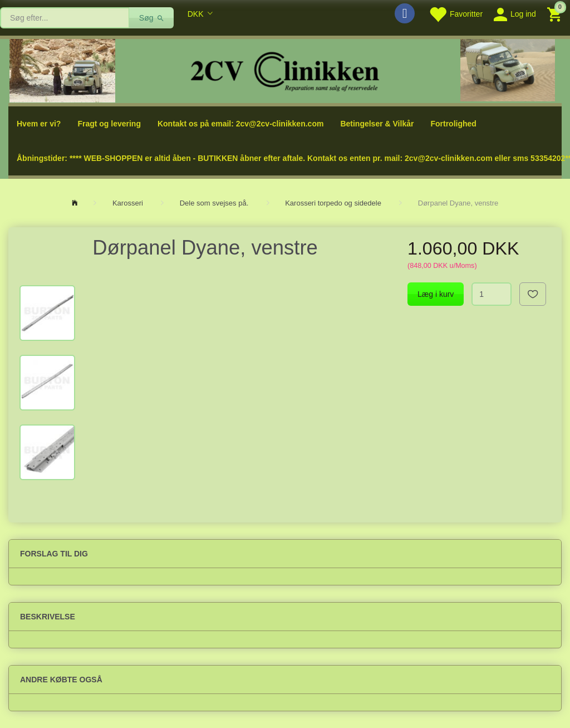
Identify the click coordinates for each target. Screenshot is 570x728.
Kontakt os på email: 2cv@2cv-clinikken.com (240, 124)
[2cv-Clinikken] (285, 70)
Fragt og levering (109, 124)
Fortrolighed (453, 124)
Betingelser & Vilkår (377, 124)
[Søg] (152, 18)
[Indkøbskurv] (556, 14)
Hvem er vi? (39, 124)
